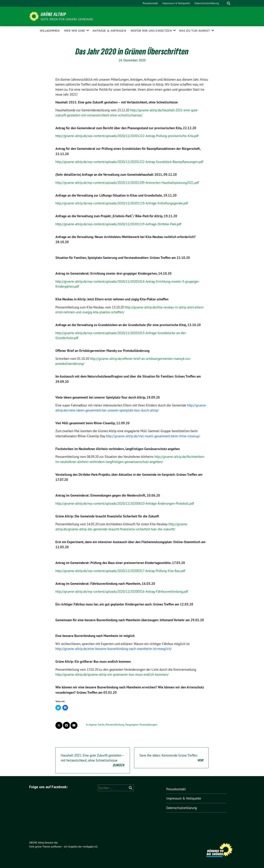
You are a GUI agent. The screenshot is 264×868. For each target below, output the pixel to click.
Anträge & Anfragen (109, 31)
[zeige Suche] (229, 3)
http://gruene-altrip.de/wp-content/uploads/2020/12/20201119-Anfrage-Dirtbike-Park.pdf (118, 224)
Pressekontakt (150, 3)
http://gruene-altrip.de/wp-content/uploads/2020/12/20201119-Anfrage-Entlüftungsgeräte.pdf (122, 203)
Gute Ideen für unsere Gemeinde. (67, 19)
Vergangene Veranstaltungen (141, 725)
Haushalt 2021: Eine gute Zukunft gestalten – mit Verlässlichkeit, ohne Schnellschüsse (93, 761)
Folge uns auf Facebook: (49, 787)
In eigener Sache (95, 725)
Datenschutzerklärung (207, 3)
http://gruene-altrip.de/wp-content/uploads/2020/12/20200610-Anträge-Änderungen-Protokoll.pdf (125, 503)
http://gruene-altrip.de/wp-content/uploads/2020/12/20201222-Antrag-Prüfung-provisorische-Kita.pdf (127, 136)
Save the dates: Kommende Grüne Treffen (171, 758)
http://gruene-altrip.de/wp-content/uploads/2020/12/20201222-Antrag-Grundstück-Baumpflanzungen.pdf (129, 162)
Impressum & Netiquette (176, 3)
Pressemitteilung (115, 725)
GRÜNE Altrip (53, 14)
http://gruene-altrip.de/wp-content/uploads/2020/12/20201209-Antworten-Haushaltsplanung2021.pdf (127, 183)
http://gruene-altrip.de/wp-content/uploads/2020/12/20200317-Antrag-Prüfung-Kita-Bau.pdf (120, 571)
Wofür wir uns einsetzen (151, 31)
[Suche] (224, 3)
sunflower (56, 847)
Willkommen (50, 31)
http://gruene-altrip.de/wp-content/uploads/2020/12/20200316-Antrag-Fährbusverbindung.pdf (122, 591)
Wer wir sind (75, 31)
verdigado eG (90, 847)
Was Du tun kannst (195, 31)
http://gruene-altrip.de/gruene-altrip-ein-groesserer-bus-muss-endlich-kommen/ (112, 674)
